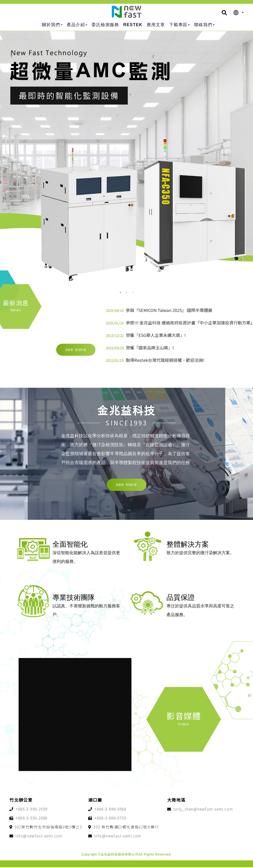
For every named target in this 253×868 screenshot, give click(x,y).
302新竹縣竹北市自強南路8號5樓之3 (48, 828)
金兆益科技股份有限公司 (126, 12)
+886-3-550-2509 (32, 810)
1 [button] (120, 292)
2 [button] (126, 292)
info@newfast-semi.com (39, 836)
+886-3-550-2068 (32, 819)
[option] (126, 168)
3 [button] (133, 292)
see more (126, 485)
